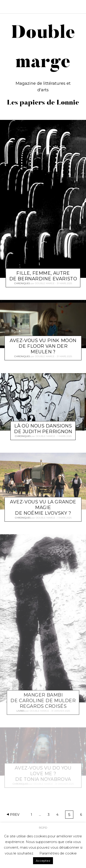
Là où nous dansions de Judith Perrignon (43, 428)
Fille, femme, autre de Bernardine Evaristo (43, 276)
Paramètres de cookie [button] (58, 853)
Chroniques (22, 283)
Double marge (45, 283)
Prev (15, 815)
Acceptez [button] (43, 861)
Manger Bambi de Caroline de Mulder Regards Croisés (43, 700)
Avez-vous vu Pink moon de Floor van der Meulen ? (43, 346)
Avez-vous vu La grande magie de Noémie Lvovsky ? (43, 507)
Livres (20, 711)
